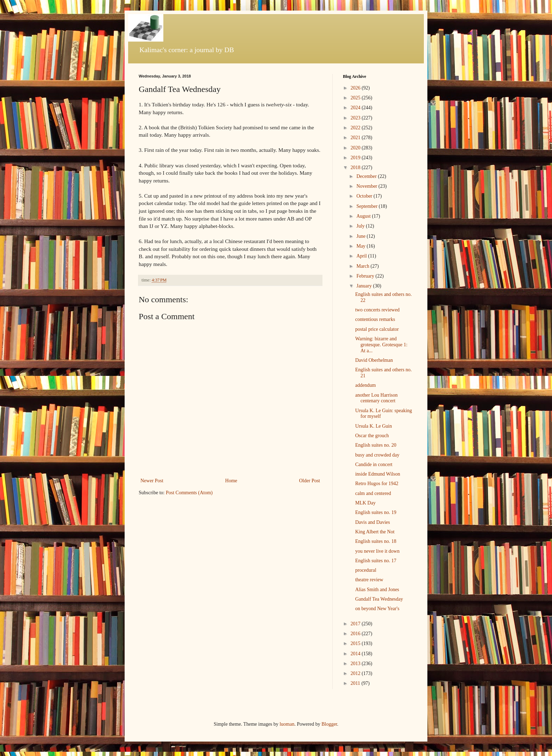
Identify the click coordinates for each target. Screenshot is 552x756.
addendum (365, 385)
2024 (356, 108)
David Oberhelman (374, 360)
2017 (356, 624)
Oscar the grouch (372, 436)
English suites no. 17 (376, 561)
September (367, 206)
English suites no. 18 (376, 541)
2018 (356, 168)
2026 (356, 88)
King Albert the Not (375, 532)
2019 (356, 158)
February (366, 276)
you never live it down (377, 551)
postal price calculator (377, 329)
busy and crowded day (377, 455)
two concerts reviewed (377, 310)
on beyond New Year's (377, 609)
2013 (356, 664)
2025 (356, 98)
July (361, 226)
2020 (356, 148)
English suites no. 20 (376, 445)
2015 (356, 643)
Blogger (329, 724)
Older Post (310, 481)
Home (231, 481)
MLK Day (365, 503)
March (363, 266)
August (364, 216)
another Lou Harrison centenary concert (377, 398)
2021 (356, 138)
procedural (366, 570)
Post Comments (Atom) (189, 493)
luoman (287, 724)
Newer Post (152, 481)
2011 (356, 683)
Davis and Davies (373, 522)
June (361, 236)
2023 (356, 118)
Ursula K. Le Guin (374, 426)
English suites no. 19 (376, 512)
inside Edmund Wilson (378, 474)
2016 (356, 634)
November (367, 186)
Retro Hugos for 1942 (377, 484)
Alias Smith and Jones (377, 590)
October (365, 196)
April (362, 256)
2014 (356, 654)
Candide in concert (374, 464)
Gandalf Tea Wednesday (379, 599)
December (367, 176)
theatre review (369, 580)
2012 (356, 673)
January (365, 286)
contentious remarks (375, 319)
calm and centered (373, 493)
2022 (356, 128)
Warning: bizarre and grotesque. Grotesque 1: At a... (381, 345)
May (361, 246)
